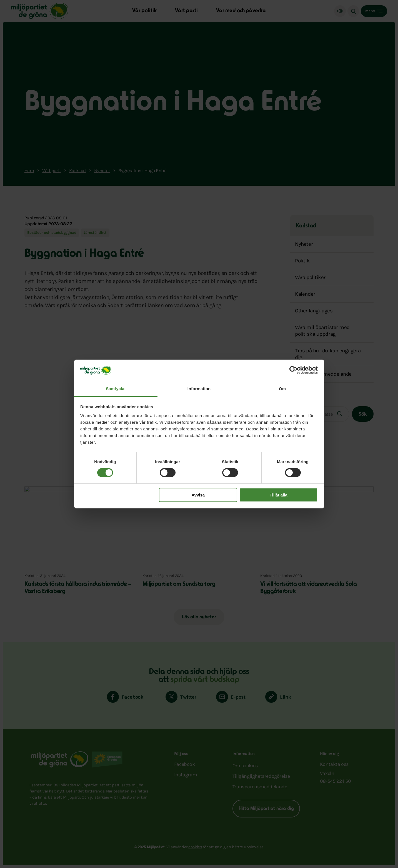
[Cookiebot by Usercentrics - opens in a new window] (293, 370)
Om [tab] (282, 389)
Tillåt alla (279, 495)
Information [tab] (199, 389)
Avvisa (198, 495)
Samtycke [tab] (116, 389)
